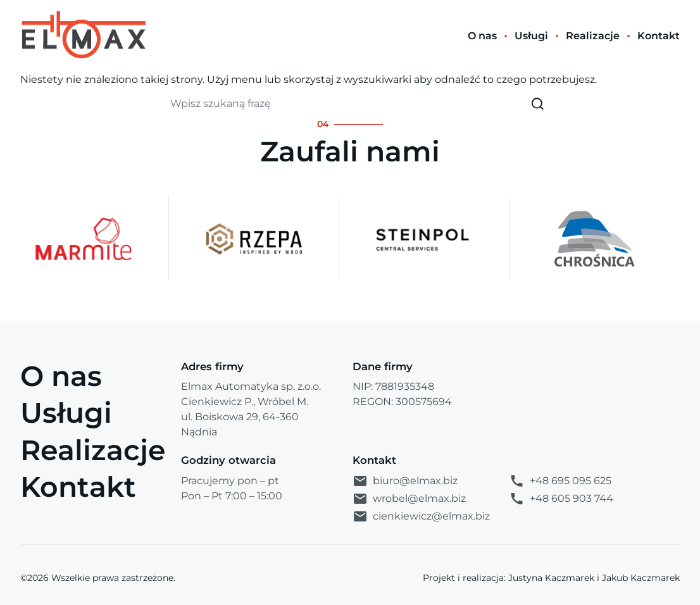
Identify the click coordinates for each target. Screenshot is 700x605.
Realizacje (93, 450)
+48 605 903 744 (561, 499)
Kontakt (78, 487)
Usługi (66, 413)
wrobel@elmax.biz (409, 499)
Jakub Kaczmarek (641, 578)
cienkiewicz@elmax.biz (421, 516)
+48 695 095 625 (560, 481)
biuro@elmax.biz (405, 481)
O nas (61, 376)
